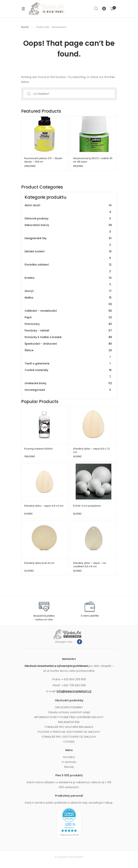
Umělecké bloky (68, 383)
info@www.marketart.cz (74, 691)
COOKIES (69, 742)
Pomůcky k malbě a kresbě (68, 337)
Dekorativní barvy (68, 228)
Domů (25, 27)
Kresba (68, 281)
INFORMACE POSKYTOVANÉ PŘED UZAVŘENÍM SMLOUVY (69, 717)
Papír (68, 317)
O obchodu (69, 762)
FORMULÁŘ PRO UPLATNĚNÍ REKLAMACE (69, 727)
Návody (69, 767)
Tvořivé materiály (68, 373)
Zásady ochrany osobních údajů (69, 712)
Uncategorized (68, 390)
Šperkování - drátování (68, 344)
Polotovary (68, 324)
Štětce (68, 354)
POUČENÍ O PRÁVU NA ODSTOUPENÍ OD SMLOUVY (69, 732)
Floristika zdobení (68, 268)
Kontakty (69, 757)
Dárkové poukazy (68, 219)
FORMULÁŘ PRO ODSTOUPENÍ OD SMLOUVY (69, 737)
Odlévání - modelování (68, 311)
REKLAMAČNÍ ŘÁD (69, 722)
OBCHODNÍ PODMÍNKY (69, 707)
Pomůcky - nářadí (68, 331)
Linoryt (68, 291)
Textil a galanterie (68, 364)
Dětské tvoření (68, 255)
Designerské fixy (68, 242)
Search (96, 9)
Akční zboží (68, 209)
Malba (68, 301)
